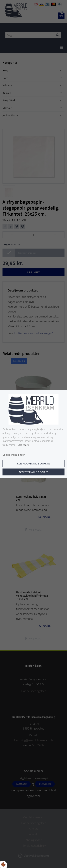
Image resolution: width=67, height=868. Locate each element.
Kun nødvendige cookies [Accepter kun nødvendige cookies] (34, 463)
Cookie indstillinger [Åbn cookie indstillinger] (14, 455)
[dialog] (33, 434)
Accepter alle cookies (33, 472)
